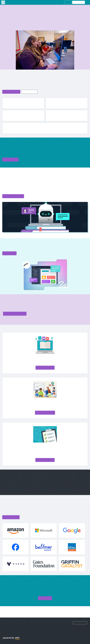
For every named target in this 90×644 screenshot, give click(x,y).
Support (5, 626)
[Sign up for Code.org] (45, 598)
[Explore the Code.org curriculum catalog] (13, 196)
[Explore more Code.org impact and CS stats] (29, 92)
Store (62, 622)
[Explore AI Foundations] (45, 368)
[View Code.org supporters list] (11, 517)
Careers (35, 622)
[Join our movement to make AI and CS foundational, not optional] (45, 460)
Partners (43, 622)
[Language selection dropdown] (80, 623)
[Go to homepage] (3, 2)
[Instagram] (7, 633)
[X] (5, 633)
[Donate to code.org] (10, 160)
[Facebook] (3, 633)
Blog (50, 622)
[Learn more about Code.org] (11, 92)
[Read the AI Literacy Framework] (45, 413)
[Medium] (8, 633)
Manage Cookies (19, 622)
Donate (56, 622)
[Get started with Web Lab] (9, 253)
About (28, 622)
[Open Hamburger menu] (87, 2)
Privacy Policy (7, 622)
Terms (12, 626)
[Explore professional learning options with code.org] (15, 314)
